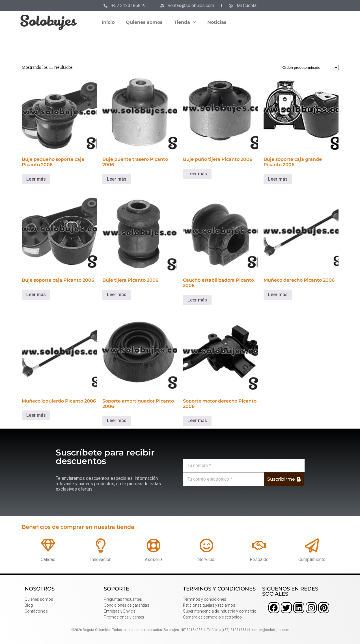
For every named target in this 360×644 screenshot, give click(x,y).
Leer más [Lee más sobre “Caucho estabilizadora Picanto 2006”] (197, 300)
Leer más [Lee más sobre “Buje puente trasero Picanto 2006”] (117, 179)
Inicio (108, 22)
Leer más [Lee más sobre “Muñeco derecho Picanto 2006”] (278, 295)
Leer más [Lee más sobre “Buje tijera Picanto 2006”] (117, 295)
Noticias (217, 22)
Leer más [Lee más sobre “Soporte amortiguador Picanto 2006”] (117, 421)
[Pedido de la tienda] (310, 68)
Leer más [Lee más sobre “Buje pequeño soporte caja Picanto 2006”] (36, 179)
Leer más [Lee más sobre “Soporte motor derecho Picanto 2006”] (197, 421)
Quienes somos (144, 22)
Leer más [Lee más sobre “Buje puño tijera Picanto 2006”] (197, 174)
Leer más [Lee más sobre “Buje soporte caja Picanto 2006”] (36, 295)
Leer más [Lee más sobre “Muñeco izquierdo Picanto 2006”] (36, 415)
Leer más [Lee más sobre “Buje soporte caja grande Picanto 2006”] (278, 179)
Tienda (185, 22)
